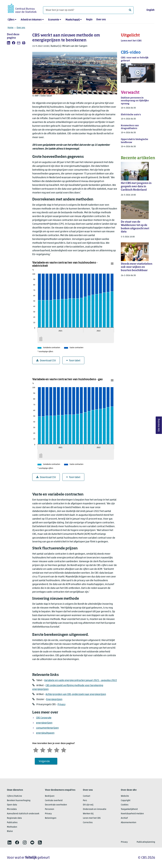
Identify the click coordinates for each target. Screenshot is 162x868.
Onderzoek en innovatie (95, 809)
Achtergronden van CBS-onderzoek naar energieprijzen (76, 694)
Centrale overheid (54, 801)
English (150, 10)
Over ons (101, 20)
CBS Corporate (44, 718)
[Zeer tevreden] (64, 750)
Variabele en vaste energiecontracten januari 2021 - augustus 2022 (81, 680)
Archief (124, 818)
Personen (50, 809)
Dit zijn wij (88, 805)
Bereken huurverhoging (19, 801)
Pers (85, 801)
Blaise (10, 831)
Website (125, 796)
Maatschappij (73, 20)
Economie (54, 20)
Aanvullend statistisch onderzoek (23, 814)
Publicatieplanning (146, 842)
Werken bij (88, 814)
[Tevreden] (57, 750)
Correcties (88, 823)
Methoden (12, 827)
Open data (12, 805)
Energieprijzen (54, 699)
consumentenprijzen (47, 728)
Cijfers (11, 20)
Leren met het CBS (92, 818)
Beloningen (51, 818)
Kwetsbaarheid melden (132, 814)
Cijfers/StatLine (14, 796)
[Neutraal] (50, 750)
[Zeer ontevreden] (36, 750)
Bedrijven (50, 796)
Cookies (125, 805)
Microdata (12, 809)
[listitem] (9, 43)
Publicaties (12, 823)
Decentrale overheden (56, 805)
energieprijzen (44, 723)
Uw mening (159, 425)
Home (11, 28)
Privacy (62, 705)
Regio (89, 20)
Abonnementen (129, 823)
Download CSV (46, 361)
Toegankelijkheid (129, 809)
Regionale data (14, 818)
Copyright (126, 801)
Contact (87, 796)
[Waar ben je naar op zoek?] (88, 10)
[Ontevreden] (43, 750)
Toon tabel (73, 361)
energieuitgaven (45, 733)
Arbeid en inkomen (31, 20)
